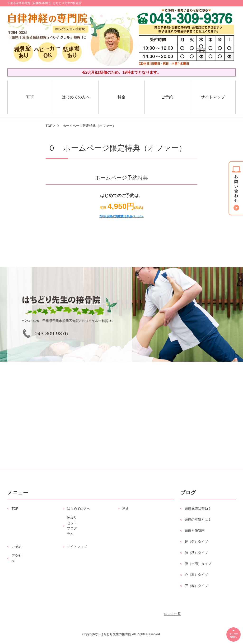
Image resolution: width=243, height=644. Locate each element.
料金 (121, 97)
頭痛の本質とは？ (198, 519)
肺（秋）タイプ (196, 553)
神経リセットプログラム (72, 526)
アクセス (17, 558)
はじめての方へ (76, 97)
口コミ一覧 (173, 614)
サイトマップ (213, 97)
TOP (30, 97)
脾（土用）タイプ (198, 564)
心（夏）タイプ (196, 575)
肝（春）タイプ (196, 586)
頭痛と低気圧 (195, 531)
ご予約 (167, 97)
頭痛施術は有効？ (198, 509)
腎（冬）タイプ (196, 542)
